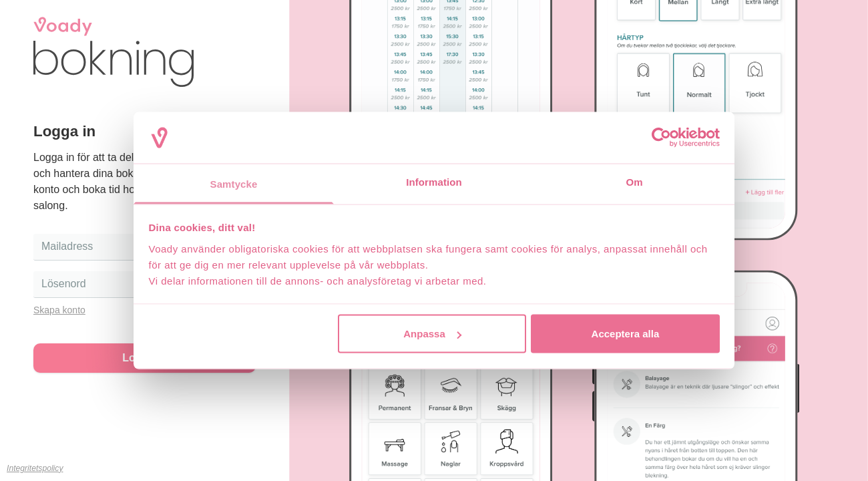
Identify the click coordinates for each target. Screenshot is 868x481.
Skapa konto (59, 310)
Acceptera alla (626, 334)
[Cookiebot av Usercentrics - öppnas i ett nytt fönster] (661, 138)
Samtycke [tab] (234, 183)
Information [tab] (434, 181)
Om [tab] (634, 181)
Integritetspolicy (35, 468)
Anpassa (432, 334)
